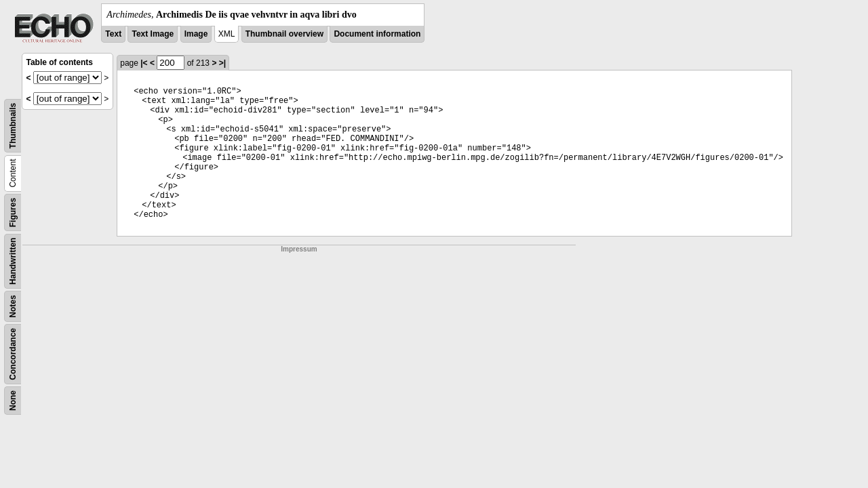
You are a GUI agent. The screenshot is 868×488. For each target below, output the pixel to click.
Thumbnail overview (284, 34)
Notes (13, 306)
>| (222, 63)
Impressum (299, 249)
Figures (13, 212)
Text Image (153, 34)
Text (113, 34)
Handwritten (13, 261)
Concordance (13, 354)
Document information (377, 34)
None (13, 401)
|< (144, 63)
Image (196, 34)
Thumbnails (13, 126)
